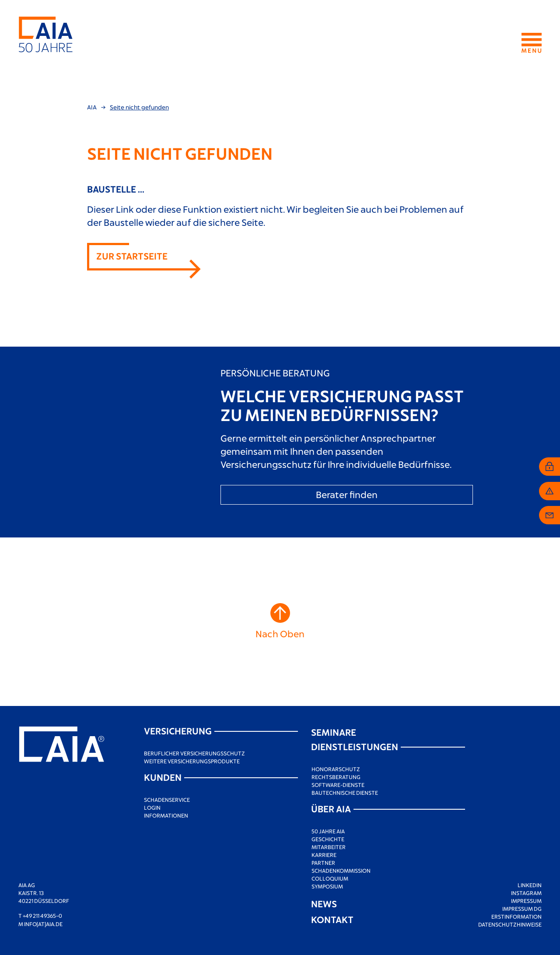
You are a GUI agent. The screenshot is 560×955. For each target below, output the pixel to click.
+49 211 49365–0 (42, 916)
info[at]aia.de (43, 924)
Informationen (166, 815)
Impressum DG (522, 909)
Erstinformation (516, 916)
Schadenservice (167, 800)
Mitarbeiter (329, 847)
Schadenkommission (341, 871)
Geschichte (328, 839)
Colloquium (330, 878)
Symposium (327, 886)
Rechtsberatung (336, 777)
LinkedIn (530, 885)
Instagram (526, 893)
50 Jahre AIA (328, 831)
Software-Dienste (338, 785)
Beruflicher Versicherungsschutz (194, 753)
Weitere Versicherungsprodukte (192, 761)
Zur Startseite (132, 256)
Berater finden (347, 494)
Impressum (526, 901)
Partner (323, 863)
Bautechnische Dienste (345, 793)
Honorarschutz (336, 769)
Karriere (324, 855)
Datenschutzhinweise (510, 924)
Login (152, 808)
